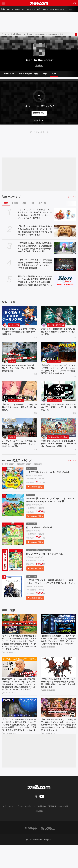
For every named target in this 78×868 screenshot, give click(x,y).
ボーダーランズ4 (54, 363)
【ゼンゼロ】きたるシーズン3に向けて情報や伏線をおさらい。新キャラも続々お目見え (19, 413)
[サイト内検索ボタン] (75, 3)
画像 (45, 74)
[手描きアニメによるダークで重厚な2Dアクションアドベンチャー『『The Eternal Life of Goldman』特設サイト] (59, 434)
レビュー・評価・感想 (28, 74)
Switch (17, 9)
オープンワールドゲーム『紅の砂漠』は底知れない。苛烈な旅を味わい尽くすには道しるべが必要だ (19, 451)
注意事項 (52, 829)
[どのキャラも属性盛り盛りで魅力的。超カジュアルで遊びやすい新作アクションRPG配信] (59, 316)
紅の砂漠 (12, 363)
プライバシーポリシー (26, 829)
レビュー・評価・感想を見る (38, 106)
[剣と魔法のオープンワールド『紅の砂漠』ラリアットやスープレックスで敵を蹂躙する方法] (20, 353)
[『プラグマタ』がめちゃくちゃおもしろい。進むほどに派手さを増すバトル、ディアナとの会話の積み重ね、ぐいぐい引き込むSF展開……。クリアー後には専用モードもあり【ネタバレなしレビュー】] (20, 725)
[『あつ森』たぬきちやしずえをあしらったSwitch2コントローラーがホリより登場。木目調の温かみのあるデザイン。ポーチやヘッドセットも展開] (65, 231)
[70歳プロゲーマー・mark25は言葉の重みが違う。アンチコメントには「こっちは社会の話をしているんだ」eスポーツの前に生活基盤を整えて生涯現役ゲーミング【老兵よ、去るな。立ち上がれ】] (20, 680)
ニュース (70, 9)
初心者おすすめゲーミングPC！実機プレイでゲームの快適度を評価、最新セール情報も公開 (19, 332)
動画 (54, 74)
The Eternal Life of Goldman (58, 444)
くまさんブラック (54, 406)
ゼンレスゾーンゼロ (16, 406)
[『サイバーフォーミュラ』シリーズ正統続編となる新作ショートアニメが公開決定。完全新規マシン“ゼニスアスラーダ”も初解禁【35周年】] (65, 265)
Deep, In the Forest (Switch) (46, 34)
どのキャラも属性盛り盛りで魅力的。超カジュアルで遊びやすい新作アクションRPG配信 (58, 332)
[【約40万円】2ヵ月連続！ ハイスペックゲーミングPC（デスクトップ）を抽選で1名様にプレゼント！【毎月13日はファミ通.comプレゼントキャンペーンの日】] (59, 635)
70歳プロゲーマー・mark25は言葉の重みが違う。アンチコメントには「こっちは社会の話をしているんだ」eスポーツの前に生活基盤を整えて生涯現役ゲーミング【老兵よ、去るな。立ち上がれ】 (19, 700)
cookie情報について (67, 829)
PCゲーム (31, 9)
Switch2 (10, 9)
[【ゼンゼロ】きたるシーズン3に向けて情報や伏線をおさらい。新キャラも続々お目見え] (20, 397)
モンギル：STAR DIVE (56, 325)
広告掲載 (39, 834)
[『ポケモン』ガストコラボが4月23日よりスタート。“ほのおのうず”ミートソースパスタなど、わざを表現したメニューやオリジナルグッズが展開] (65, 214)
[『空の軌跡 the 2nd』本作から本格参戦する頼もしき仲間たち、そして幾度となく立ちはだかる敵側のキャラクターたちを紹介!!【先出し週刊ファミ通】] (65, 248)
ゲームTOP (9, 74)
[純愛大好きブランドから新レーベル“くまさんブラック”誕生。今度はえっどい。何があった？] (59, 397)
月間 (32, 203)
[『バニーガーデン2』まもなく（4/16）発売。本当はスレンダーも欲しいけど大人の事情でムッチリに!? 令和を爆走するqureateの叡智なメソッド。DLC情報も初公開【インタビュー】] (59, 725)
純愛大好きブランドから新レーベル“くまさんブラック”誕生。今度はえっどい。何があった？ (58, 413)
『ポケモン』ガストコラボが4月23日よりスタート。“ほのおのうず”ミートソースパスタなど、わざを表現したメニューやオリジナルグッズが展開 (35, 214)
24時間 (15, 203)
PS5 (23, 9)
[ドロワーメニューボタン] (3, 3)
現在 (6, 203)
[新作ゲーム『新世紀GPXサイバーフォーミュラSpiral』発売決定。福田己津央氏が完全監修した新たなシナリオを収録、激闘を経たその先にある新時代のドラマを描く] (65, 281)
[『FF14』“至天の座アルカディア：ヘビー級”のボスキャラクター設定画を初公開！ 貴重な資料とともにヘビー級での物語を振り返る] (59, 680)
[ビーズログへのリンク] (48, 851)
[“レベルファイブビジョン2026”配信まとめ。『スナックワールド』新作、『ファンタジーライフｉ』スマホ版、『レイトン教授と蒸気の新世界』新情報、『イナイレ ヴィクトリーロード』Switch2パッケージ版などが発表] (20, 635)
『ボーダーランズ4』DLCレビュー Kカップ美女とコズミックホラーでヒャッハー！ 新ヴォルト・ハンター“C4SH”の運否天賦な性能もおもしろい (59, 373)
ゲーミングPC (14, 325)
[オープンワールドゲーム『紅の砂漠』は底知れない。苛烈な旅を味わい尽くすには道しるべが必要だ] (20, 434)
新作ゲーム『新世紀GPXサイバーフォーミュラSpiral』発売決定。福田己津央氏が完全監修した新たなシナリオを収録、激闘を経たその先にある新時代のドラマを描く (35, 281)
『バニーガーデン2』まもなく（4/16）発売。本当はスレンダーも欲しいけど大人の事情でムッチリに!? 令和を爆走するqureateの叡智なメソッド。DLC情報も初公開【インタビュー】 (59, 745)
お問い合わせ (8, 829)
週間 (24, 203)
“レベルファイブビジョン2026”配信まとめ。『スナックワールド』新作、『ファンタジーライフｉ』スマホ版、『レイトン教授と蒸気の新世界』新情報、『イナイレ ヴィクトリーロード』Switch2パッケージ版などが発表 (19, 655)
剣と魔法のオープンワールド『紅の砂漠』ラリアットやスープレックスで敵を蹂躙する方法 (19, 370)
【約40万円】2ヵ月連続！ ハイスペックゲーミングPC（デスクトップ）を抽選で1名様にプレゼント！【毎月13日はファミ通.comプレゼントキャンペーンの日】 (58, 653)
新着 (3, 9)
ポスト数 (42, 203)
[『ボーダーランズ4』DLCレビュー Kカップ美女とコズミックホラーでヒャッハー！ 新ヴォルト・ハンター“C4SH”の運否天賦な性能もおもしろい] (59, 353)
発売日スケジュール (45, 9)
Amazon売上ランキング (17, 471)
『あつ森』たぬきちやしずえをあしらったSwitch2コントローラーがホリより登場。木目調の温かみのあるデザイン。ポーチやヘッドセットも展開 (35, 230)
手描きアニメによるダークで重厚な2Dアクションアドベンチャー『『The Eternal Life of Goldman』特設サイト (58, 452)
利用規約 (42, 829)
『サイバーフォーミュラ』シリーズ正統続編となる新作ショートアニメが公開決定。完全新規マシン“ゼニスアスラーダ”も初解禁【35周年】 (35, 264)
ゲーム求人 (60, 9)
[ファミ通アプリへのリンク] (31, 851)
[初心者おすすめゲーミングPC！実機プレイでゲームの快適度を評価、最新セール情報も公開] (20, 316)
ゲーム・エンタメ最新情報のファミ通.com (17, 34)
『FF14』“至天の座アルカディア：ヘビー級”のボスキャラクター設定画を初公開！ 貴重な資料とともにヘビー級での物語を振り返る (59, 697)
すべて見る (72, 197)
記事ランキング (11, 197)
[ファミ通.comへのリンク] (39, 3)
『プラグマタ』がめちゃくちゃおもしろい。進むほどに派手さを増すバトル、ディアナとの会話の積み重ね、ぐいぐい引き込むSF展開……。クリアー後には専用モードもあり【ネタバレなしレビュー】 (19, 745)
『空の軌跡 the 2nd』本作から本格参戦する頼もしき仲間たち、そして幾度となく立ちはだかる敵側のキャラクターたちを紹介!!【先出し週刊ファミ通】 (35, 247)
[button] (39, 120)
